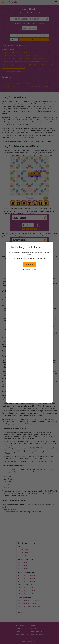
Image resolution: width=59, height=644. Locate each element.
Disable (30, 264)
